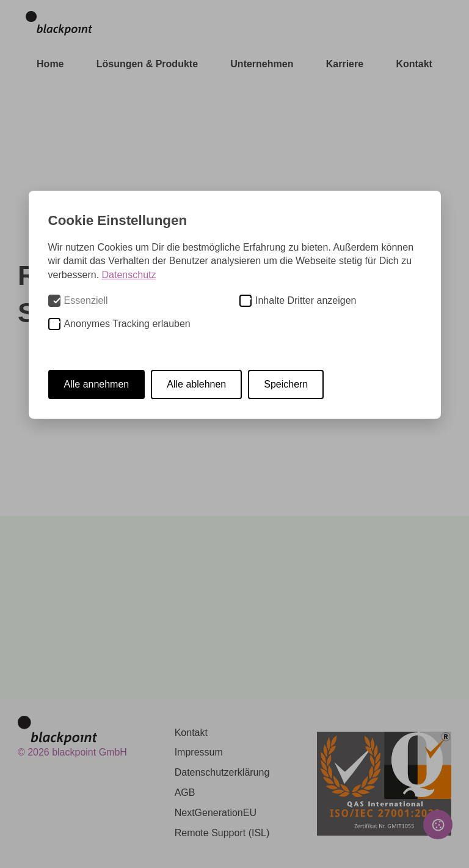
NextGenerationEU (216, 813)
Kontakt (414, 64)
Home (50, 64)
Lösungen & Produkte (147, 64)
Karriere (345, 64)
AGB (185, 793)
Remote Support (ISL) (222, 833)
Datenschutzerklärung (222, 772)
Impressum (199, 752)
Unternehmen (262, 64)
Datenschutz (129, 275)
